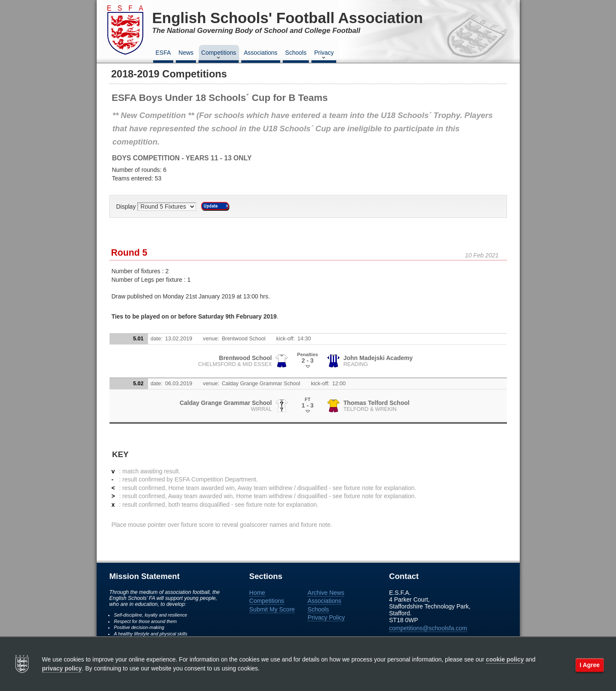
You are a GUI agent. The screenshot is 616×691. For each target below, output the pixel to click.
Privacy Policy (326, 617)
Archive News (326, 593)
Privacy (324, 55)
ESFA (163, 53)
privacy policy (62, 668)
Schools (296, 53)
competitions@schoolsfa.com (428, 628)
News (186, 53)
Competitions (219, 55)
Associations (261, 53)
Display (127, 207)
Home (257, 593)
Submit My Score (272, 609)
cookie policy (505, 659)
